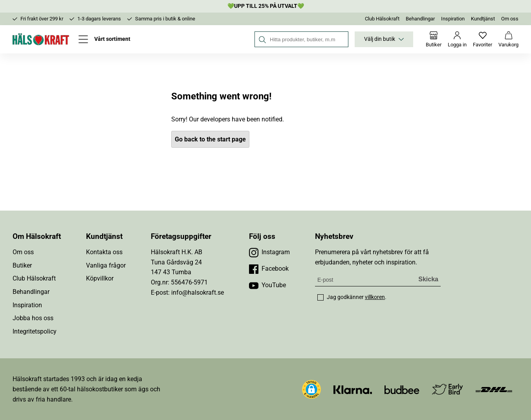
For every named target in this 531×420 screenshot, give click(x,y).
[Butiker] (434, 39)
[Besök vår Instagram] (269, 252)
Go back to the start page (210, 139)
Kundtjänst (483, 19)
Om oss (510, 19)
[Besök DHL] (494, 389)
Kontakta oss (104, 252)
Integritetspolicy (35, 331)
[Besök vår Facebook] (269, 269)
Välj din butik (384, 39)
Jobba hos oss (33, 318)
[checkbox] (320, 297)
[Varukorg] (508, 39)
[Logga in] (457, 39)
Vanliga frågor (106, 265)
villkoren (375, 297)
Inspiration (453, 19)
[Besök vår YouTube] (267, 285)
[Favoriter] (482, 39)
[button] (311, 389)
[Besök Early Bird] (448, 389)
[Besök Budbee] (402, 389)
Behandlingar (420, 19)
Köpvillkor (100, 278)
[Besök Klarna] (353, 389)
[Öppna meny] (104, 39)
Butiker (22, 265)
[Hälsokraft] (41, 39)
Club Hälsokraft (382, 19)
